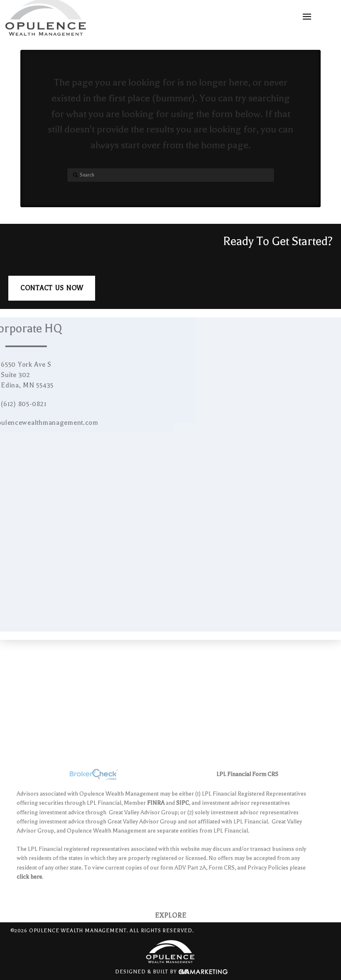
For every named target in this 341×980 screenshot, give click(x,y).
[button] (307, 17)
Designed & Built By (171, 972)
